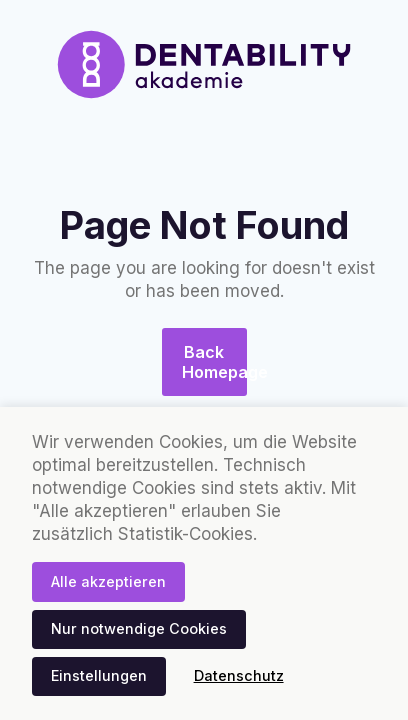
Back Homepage (214, 362)
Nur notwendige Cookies (139, 628)
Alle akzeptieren (108, 581)
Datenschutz (239, 675)
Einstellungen (99, 675)
